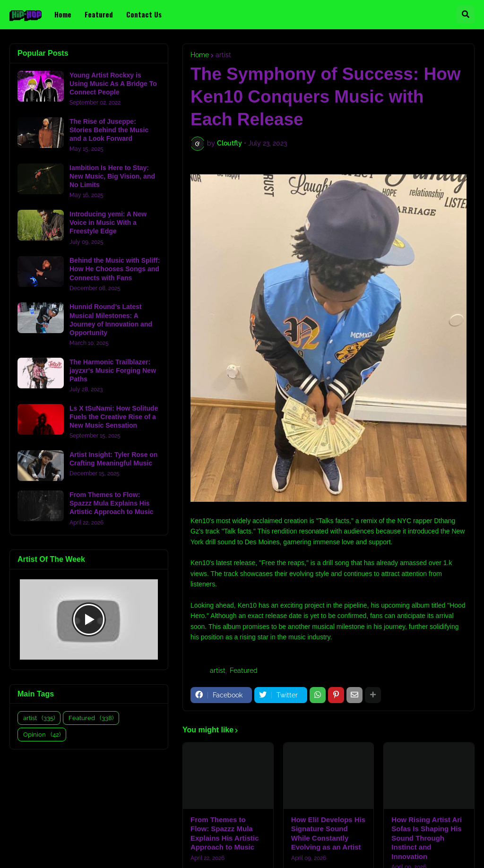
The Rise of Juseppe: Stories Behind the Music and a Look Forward (109, 130)
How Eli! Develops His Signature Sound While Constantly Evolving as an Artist (328, 834)
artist (223, 55)
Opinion (42, 735)
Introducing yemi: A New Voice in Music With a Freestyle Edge (108, 223)
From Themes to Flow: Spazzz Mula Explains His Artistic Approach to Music (225, 834)
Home (200, 55)
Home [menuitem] (63, 14)
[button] (466, 15)
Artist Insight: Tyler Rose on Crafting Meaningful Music (113, 459)
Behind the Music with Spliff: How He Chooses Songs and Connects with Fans (115, 269)
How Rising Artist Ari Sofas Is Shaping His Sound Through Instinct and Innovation (427, 838)
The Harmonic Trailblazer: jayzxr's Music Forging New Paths (113, 370)
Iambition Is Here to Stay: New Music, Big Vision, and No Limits (112, 176)
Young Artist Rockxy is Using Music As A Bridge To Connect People (113, 84)
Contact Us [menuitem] (144, 14)
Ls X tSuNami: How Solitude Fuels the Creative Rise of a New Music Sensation (114, 417)
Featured (244, 670)
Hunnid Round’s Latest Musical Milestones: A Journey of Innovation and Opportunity (111, 320)
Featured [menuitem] (99, 14)
